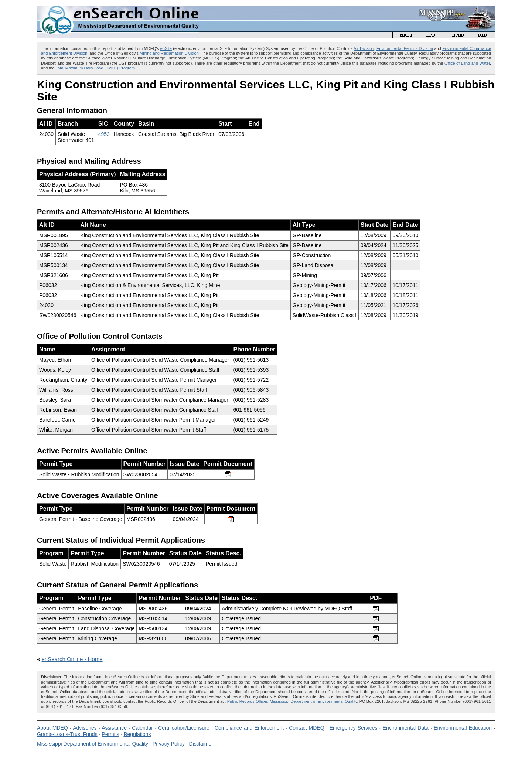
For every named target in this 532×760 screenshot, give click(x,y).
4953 (104, 134)
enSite (166, 48)
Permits (110, 734)
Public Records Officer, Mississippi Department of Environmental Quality (292, 701)
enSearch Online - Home (72, 659)
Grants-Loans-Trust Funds (67, 734)
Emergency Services (354, 728)
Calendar (142, 728)
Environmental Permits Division (405, 48)
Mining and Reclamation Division (169, 53)
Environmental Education (463, 728)
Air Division (364, 48)
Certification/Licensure (184, 728)
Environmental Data (406, 728)
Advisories (85, 728)
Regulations (137, 734)
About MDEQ (52, 728)
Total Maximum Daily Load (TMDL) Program (96, 68)
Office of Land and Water (467, 63)
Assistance (114, 728)
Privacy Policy (169, 744)
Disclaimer (201, 744)
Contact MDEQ (306, 728)
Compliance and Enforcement (249, 728)
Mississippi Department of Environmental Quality (93, 744)
